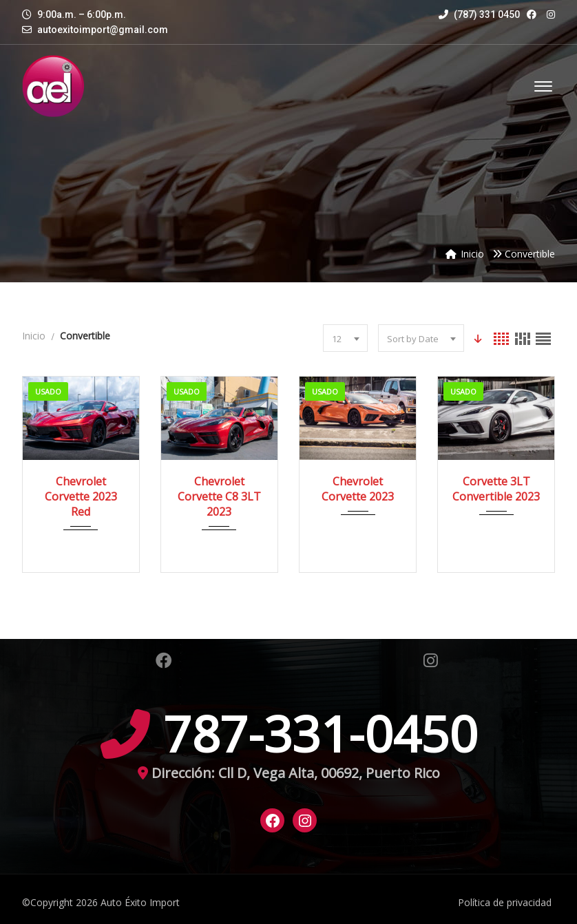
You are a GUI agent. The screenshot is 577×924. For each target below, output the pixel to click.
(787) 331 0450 (479, 14)
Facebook (164, 660)
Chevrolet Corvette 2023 (358, 489)
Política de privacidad (505, 902)
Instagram (431, 660)
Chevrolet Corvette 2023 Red (81, 496)
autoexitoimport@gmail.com (103, 30)
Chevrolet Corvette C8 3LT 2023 (219, 496)
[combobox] (344, 338)
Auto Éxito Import (140, 902)
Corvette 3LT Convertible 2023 (496, 489)
